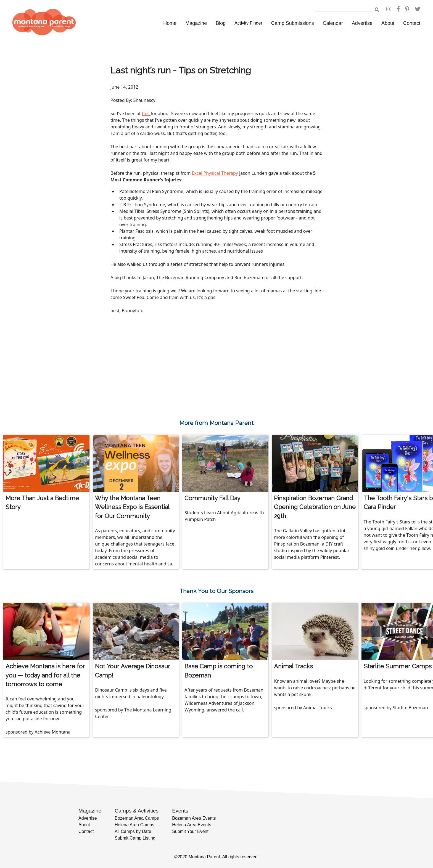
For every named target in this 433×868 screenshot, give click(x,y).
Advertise (362, 23)
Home (170, 23)
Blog (221, 23)
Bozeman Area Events (194, 818)
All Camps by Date (133, 831)
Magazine (196, 23)
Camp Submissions (293, 23)
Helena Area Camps (134, 825)
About (388, 23)
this (146, 113)
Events (180, 811)
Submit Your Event (190, 831)
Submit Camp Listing (135, 838)
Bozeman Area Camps (137, 818)
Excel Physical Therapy (215, 173)
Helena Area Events (192, 825)
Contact (412, 23)
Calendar (333, 23)
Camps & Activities (137, 811)
